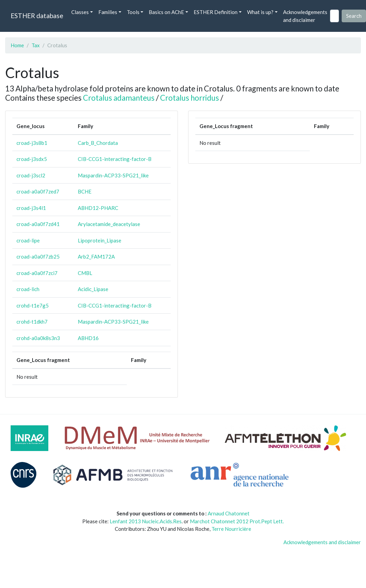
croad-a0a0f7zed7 (38, 191)
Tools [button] (133, 12)
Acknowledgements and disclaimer (305, 16)
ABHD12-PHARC (98, 208)
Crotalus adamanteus (119, 98)
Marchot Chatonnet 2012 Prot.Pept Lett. (237, 521)
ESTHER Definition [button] (216, 12)
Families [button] (108, 12)
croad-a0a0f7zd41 (38, 224)
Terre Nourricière (231, 529)
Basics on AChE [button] (166, 12)
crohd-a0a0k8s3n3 (38, 338)
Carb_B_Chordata (98, 143)
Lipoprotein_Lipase (100, 240)
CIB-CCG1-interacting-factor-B (115, 159)
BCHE (85, 191)
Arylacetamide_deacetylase (109, 224)
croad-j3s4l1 (31, 208)
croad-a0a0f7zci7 (37, 273)
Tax (36, 45)
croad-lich (28, 289)
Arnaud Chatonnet (229, 513)
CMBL (85, 273)
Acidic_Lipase (93, 289)
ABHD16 (88, 338)
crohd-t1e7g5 (33, 305)
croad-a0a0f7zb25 (38, 257)
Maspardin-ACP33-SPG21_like (113, 175)
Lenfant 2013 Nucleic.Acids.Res (146, 521)
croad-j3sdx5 (32, 159)
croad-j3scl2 (31, 175)
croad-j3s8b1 (32, 143)
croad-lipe (28, 240)
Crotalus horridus (190, 98)
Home (17, 45)
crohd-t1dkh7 (32, 322)
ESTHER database (37, 16)
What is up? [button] (260, 12)
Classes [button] (80, 12)
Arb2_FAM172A (96, 257)
